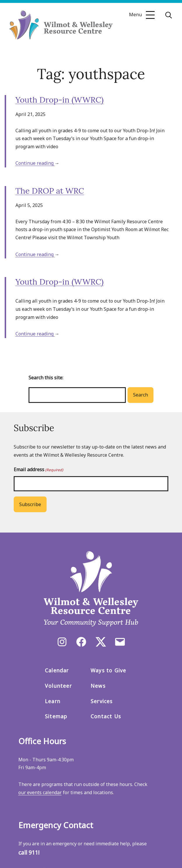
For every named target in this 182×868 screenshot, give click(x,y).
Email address (38, 470)
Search (141, 395)
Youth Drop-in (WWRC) (60, 100)
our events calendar (40, 792)
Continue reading (35, 163)
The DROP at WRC (50, 191)
